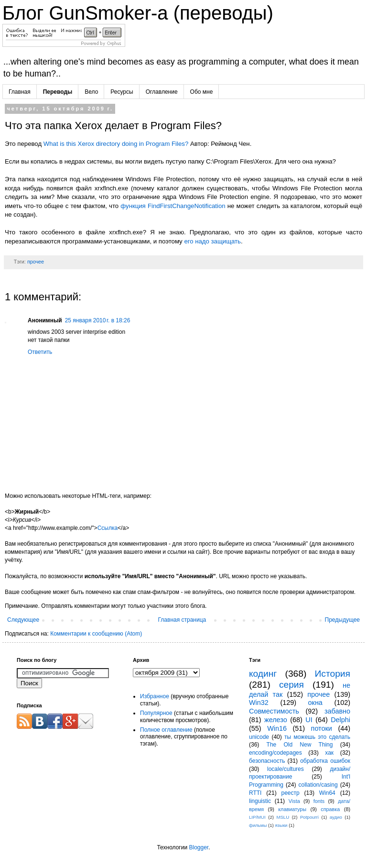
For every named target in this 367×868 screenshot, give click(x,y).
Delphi (340, 720)
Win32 (259, 703)
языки (281, 825)
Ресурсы (122, 92)
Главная (20, 92)
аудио (336, 817)
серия (291, 685)
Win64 (327, 793)
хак (329, 753)
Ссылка (108, 528)
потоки (322, 728)
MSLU (283, 817)
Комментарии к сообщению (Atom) (96, 634)
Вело (91, 92)
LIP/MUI (257, 817)
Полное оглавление (166, 730)
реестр (291, 793)
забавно (337, 711)
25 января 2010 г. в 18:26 (98, 320)
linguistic (260, 801)
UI (309, 720)
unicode (259, 737)
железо (276, 720)
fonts (319, 801)
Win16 (277, 728)
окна (315, 703)
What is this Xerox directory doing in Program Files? (116, 144)
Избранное (155, 696)
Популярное (156, 713)
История (333, 674)
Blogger (199, 847)
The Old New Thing (300, 745)
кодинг (263, 674)
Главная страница (182, 620)
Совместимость (274, 711)
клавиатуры (292, 809)
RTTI (255, 793)
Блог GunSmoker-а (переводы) (138, 13)
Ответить (40, 352)
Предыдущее (342, 620)
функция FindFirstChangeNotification (173, 206)
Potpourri (309, 817)
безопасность (267, 761)
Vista (294, 801)
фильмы (258, 825)
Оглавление (162, 92)
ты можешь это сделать (317, 737)
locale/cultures (286, 769)
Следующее (23, 620)
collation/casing (318, 785)
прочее (36, 262)
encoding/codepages (275, 753)
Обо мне (202, 92)
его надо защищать (212, 241)
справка (330, 809)
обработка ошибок (325, 761)
